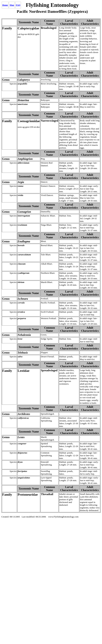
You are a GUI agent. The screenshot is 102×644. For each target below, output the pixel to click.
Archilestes (8, 408)
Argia (5, 176)
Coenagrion (8, 206)
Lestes (6, 432)
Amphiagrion (9, 153)
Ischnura (7, 293)
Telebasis (7, 347)
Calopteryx (8, 74)
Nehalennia (8, 329)
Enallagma (8, 236)
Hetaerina (7, 95)
